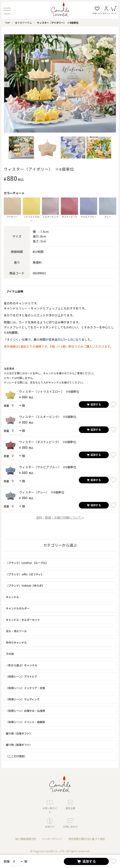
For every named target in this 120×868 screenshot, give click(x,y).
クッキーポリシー (52, 839)
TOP (8, 23)
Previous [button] (7, 84)
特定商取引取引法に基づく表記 (87, 839)
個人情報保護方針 (26, 839)
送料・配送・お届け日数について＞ (60, 517)
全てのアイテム (23, 23)
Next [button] (113, 84)
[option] (60, 83)
